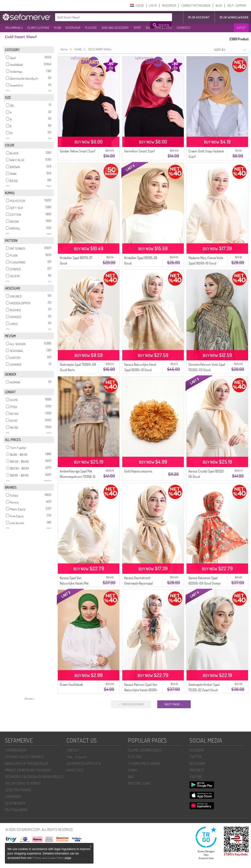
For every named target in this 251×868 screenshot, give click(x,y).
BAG (131, 777)
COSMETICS (183, 28)
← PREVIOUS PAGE (131, 704)
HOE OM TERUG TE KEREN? (23, 783)
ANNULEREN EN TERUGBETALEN (26, 763)
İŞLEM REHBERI (15, 803)
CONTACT (73, 750)
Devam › (30, 699)
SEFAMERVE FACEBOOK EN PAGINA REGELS (34, 777)
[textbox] (103, 17)
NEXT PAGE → (174, 704)
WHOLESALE (75, 770)
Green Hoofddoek (71, 684)
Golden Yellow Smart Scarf (78, 151)
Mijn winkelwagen (234, 17)
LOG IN (153, 6)
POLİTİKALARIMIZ (16, 810)
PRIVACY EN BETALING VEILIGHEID (28, 770)
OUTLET (241, 28)
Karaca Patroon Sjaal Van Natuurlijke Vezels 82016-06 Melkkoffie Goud (141, 690)
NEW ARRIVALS (14, 28)
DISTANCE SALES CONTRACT (25, 757)
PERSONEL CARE (139, 783)
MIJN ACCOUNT (199, 17)
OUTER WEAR (73, 28)
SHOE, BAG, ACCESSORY (115, 28)
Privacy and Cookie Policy (48, 858)
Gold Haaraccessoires (138, 471)
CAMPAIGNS (13, 797)
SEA (148, 28)
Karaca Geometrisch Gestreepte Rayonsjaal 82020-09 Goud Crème (140, 583)
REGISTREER (169, 6)
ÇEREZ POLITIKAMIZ (18, 790)
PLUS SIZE (91, 28)
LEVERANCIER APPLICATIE (84, 763)
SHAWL (133, 770)
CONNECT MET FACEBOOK (196, 6)
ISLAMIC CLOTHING (38, 28)
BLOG (219, 6)
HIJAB (57, 28)
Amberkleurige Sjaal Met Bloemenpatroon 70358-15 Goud (78, 477)
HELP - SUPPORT (237, 6)
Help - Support (76, 757)
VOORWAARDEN (16, 750)
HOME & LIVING (163, 28)
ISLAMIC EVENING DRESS (145, 750)
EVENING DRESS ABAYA (144, 763)
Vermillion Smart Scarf (140, 151)
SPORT (137, 28)
